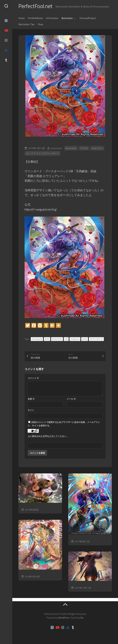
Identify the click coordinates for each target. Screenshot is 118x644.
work (85, 339)
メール (71, 399)
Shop (40, 25)
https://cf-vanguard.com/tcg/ (42, 210)
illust (47, 339)
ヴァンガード (96, 339)
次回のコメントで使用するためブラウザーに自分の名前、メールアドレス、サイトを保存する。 (64, 424)
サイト (31, 410)
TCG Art (84, 148)
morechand (56, 148)
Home (22, 18)
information (52, 18)
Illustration (67, 19)
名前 (31, 399)
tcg (66, 339)
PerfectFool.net (36, 6)
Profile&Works (35, 18)
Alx (82, 618)
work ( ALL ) (98, 148)
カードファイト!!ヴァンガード (43, 154)
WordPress (64, 618)
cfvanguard (37, 339)
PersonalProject (88, 18)
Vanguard (75, 339)
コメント (33, 378)
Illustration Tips (27, 25)
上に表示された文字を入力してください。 (48, 436)
